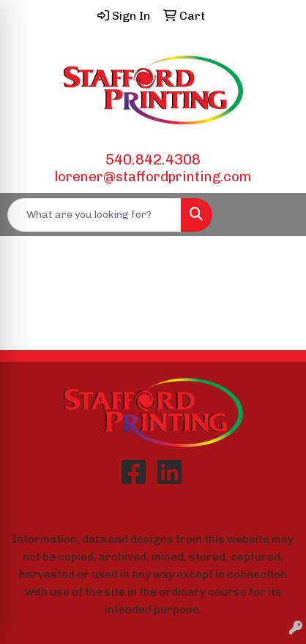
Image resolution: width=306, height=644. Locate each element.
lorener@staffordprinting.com (153, 177)
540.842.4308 (153, 159)
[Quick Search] (94, 215)
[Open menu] (277, 215)
